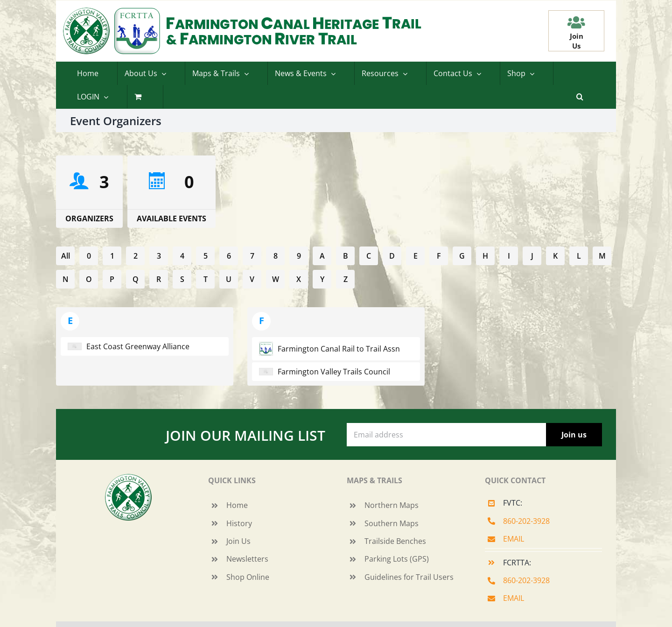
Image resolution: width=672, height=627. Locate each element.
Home (237, 505)
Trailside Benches (395, 541)
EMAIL (514, 539)
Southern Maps (392, 523)
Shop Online (248, 577)
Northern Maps (392, 505)
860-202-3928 (526, 521)
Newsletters (247, 559)
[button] (580, 97)
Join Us (238, 541)
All (66, 256)
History (239, 523)
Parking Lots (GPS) (397, 559)
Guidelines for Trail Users (409, 577)
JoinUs (577, 41)
